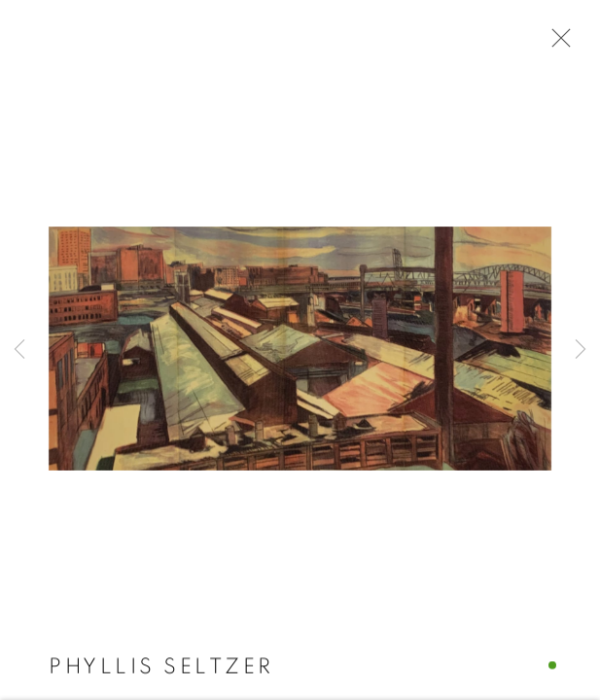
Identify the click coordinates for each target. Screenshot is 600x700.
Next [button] (581, 350)
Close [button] (556, 44)
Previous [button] (19, 350)
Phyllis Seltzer (161, 667)
